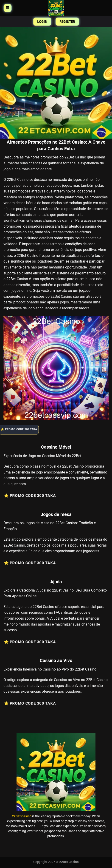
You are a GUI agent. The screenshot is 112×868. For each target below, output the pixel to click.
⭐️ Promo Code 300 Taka (21, 430)
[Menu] (7, 8)
